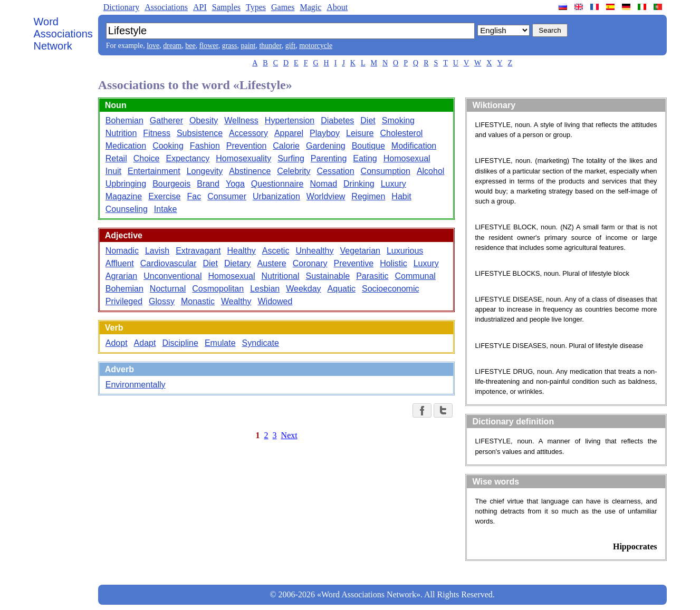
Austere (272, 263)
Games (283, 7)
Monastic (198, 301)
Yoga (235, 184)
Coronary (310, 263)
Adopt (117, 343)
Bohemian (124, 120)
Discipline (180, 343)
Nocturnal (168, 289)
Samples (226, 7)
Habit (401, 196)
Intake (166, 209)
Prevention (247, 146)
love (153, 46)
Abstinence (250, 171)
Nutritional (281, 276)
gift (290, 46)
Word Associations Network (63, 34)
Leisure (360, 133)
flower (209, 46)
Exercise (164, 196)
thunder (270, 46)
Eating (365, 158)
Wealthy (236, 301)
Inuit (113, 171)
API (200, 7)
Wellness (241, 120)
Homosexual (407, 158)
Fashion (205, 146)
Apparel (289, 133)
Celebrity (294, 171)
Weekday (303, 289)
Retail (116, 158)
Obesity (204, 120)
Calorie (286, 146)
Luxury (394, 184)
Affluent (120, 263)
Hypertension (290, 120)
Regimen (368, 196)
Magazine (124, 196)
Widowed (275, 301)
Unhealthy (314, 251)
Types (256, 7)
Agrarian (121, 276)
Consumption (386, 171)
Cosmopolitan (218, 289)
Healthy (242, 251)
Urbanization (276, 196)
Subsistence (200, 133)
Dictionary (121, 7)
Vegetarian (360, 251)
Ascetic (276, 251)
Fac (194, 196)
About (337, 7)
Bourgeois (171, 184)
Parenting (329, 158)
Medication (126, 146)
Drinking (359, 184)
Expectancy (188, 158)
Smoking (398, 120)
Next (289, 435)
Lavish (157, 251)
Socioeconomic (391, 289)
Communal (415, 276)
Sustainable (328, 276)
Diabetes (337, 120)
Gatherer (166, 120)
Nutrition (121, 133)
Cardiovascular (169, 263)
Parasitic (372, 276)
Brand (208, 184)
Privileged (124, 301)
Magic (310, 7)
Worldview (326, 196)
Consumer (227, 196)
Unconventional (172, 276)
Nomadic (122, 251)
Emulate (220, 343)
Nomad (323, 184)
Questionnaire (277, 184)
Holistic (394, 263)
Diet (368, 120)
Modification (414, 146)
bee (190, 46)
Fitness (157, 133)
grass (230, 46)
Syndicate (261, 343)
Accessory (248, 133)
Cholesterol (401, 133)
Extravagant (198, 251)
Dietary (238, 263)
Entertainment (154, 171)
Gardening (326, 146)
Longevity (205, 171)
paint (248, 46)
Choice (147, 158)
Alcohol (430, 171)
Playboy (325, 133)
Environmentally (136, 385)
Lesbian (265, 289)
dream (172, 46)
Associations (166, 7)
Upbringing (126, 184)
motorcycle (316, 46)
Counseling (127, 209)
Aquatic (342, 289)
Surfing (291, 158)
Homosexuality (243, 158)
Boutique (368, 146)
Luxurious (405, 251)
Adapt (145, 343)
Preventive (354, 263)
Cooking (168, 146)
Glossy (162, 301)
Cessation (335, 171)
